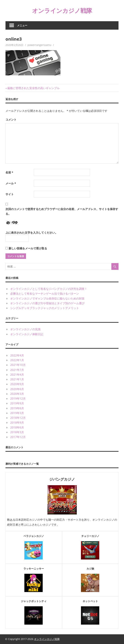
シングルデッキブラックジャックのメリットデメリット (45, 308)
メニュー (22, 25)
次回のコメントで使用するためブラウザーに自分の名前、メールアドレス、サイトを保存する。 (62, 211)
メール (11, 183)
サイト (10, 194)
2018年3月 (17, 432)
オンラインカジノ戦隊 (62, 11)
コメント (11, 119)
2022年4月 (17, 355)
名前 (9, 172)
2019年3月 (17, 413)
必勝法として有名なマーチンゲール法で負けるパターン (45, 293)
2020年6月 (17, 389)
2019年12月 (18, 398)
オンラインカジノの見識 (25, 329)
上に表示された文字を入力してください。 (32, 233)
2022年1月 (17, 360)
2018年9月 (17, 422)
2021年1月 (17, 379)
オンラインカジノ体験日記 (27, 334)
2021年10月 (18, 365)
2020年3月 (17, 394)
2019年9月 (17, 403)
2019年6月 (17, 408)
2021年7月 (17, 370)
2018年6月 (17, 427)
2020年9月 (17, 384)
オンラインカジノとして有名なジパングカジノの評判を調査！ (49, 289)
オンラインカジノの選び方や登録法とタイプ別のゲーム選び (47, 303)
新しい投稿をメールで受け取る (28, 248)
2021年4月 (17, 375)
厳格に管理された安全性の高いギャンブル (33, 88)
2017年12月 (18, 437)
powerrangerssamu (39, 45)
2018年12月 (18, 418)
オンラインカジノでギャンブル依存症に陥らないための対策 (47, 298)
